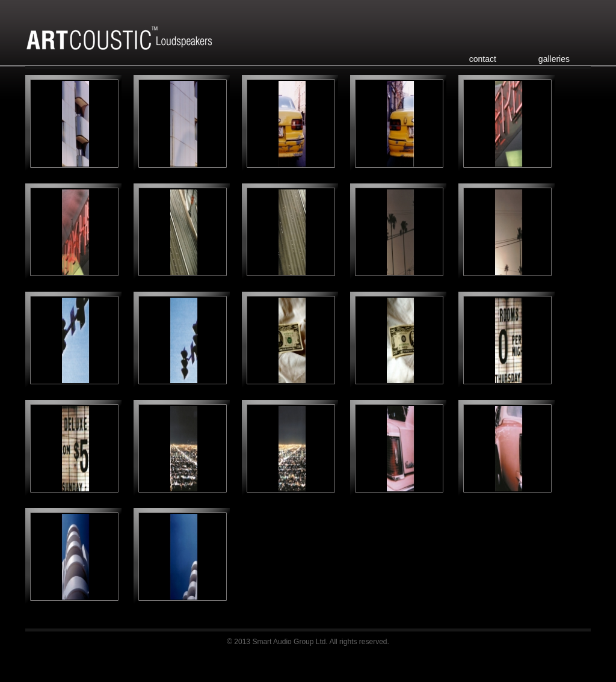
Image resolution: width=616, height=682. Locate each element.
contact (483, 59)
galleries (554, 59)
